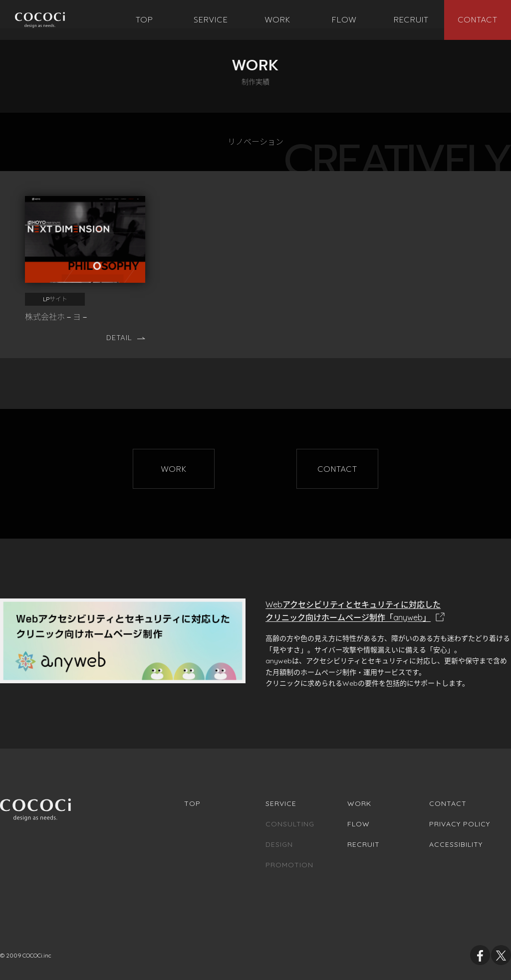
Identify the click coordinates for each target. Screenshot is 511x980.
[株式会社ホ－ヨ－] (85, 259)
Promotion (289, 865)
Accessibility (456, 844)
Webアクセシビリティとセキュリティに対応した (388, 612)
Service (281, 803)
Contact (448, 803)
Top (192, 803)
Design (279, 844)
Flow (359, 824)
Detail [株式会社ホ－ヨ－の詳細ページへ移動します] (126, 338)
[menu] (174, 469)
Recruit (364, 844)
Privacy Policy (460, 824)
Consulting (290, 824)
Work (359, 803)
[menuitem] (145, 20)
